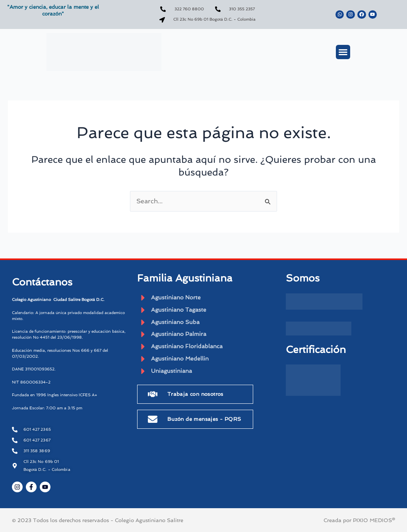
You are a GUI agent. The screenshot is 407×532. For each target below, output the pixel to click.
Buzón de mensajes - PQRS (204, 421)
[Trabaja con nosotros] (153, 396)
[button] (343, 52)
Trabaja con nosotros (195, 396)
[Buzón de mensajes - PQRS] (153, 421)
